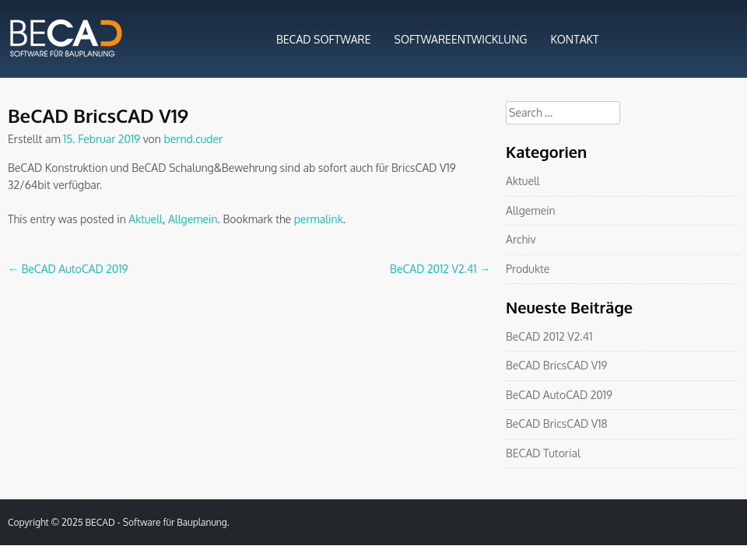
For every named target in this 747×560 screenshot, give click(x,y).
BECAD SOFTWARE (324, 39)
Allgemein (193, 219)
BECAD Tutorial (543, 453)
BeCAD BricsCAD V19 (557, 365)
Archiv (521, 239)
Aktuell (146, 219)
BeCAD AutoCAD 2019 (68, 269)
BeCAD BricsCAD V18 (557, 423)
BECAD (100, 522)
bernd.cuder (193, 139)
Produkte (528, 269)
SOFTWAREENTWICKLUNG (461, 39)
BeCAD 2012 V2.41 (440, 269)
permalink (319, 219)
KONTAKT (575, 39)
